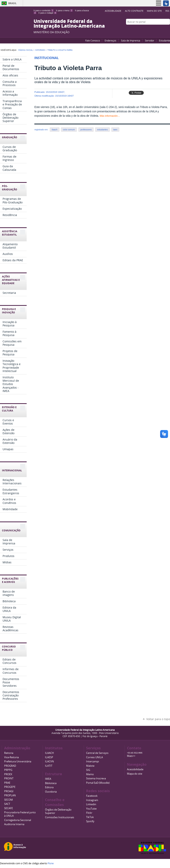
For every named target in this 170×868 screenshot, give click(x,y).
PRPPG (8, 770)
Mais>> (131, 756)
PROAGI (9, 791)
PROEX (8, 774)
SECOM (8, 800)
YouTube (153, 29)
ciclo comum (69, 130)
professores (86, 130)
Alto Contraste (134, 11)
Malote (90, 766)
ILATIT (49, 766)
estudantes (102, 130)
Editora (49, 787)
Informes (40, 50)
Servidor (150, 40)
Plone (51, 863)
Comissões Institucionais (60, 817)
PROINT (9, 778)
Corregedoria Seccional (18, 820)
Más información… (110, 116)
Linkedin (91, 804)
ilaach (55, 130)
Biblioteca (51, 783)
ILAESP (49, 757)
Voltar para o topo (158, 719)
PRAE (7, 783)
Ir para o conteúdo (44, 10)
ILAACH (49, 753)
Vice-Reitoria (11, 757)
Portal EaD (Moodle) (98, 783)
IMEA (48, 779)
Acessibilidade (113, 11)
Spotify (90, 821)
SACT (7, 804)
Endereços (110, 40)
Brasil (12, 3)
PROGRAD (10, 766)
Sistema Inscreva (96, 778)
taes (115, 130)
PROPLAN (10, 795)
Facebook (158, 29)
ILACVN (49, 761)
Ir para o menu (64, 10)
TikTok (90, 817)
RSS (167, 11)
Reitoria (9, 753)
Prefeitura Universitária (18, 761)
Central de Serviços (97, 753)
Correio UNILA (94, 757)
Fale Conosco (93, 40)
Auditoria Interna (14, 824)
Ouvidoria (51, 792)
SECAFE (8, 808)
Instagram (168, 29)
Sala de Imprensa (131, 40)
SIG (88, 770)
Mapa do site (154, 11)
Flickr (163, 29)
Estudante (164, 40)
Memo (90, 774)
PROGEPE (10, 787)
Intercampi (93, 761)
